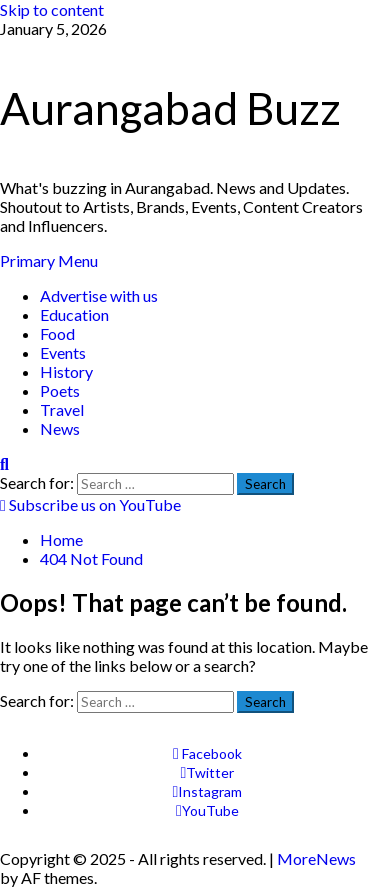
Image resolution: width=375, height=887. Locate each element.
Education (74, 314)
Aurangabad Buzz (170, 108)
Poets (60, 390)
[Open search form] (4, 463)
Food (57, 333)
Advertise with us (99, 295)
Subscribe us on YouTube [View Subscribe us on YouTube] (90, 504)
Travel (62, 409)
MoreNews (316, 858)
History (66, 371)
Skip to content (52, 9)
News (60, 428)
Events (63, 352)
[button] (49, 260)
